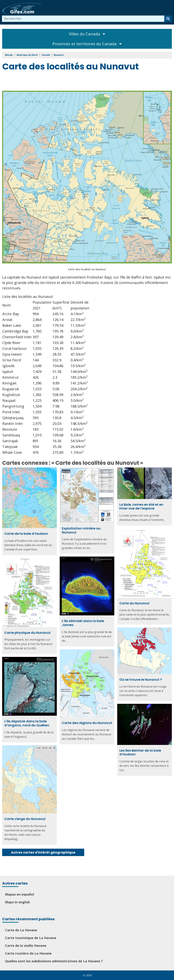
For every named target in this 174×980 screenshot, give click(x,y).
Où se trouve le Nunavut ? (141, 680)
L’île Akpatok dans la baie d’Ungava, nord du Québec (27, 723)
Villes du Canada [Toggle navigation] (87, 34)
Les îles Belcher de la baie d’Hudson (140, 752)
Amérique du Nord (27, 55)
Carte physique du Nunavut (27, 633)
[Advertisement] (68, 82)
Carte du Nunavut (134, 603)
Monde (9, 55)
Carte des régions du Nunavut (87, 723)
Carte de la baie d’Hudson (26, 534)
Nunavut (59, 55)
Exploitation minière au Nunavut (81, 530)
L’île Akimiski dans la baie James (83, 623)
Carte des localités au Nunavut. (87, 269)
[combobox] (83, 19)
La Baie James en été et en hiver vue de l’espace (141, 507)
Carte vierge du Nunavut (25, 819)
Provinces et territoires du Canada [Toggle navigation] (87, 44)
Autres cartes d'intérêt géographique (43, 852)
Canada (46, 55)
